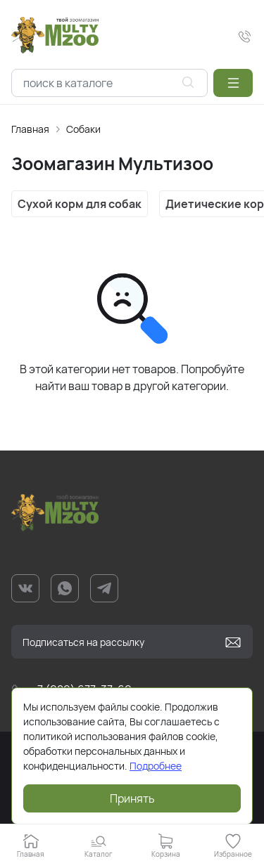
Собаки (83, 129)
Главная (30, 129)
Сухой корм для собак (80, 204)
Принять (132, 798)
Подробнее (156, 766)
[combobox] (109, 83)
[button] (233, 83)
